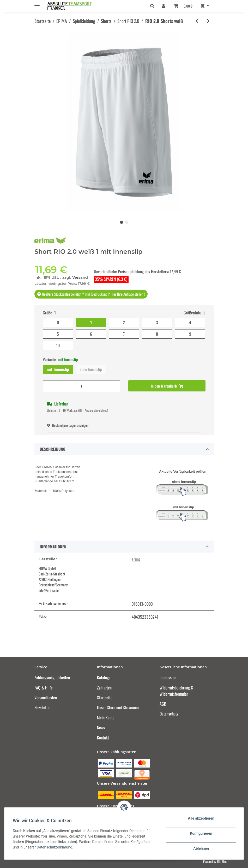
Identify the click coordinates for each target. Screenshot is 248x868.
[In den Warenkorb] (167, 386)
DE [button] (203, 6)
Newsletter (43, 707)
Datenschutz (169, 714)
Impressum (168, 677)
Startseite (105, 698)
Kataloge (104, 677)
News (101, 727)
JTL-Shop (222, 861)
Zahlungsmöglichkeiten (52, 677)
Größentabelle (195, 313)
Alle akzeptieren (201, 818)
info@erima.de (49, 590)
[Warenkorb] (183, 6)
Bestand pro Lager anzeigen (68, 425)
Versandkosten (46, 698)
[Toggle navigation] (37, 3)
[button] (154, 6)
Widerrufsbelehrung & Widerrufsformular (177, 691)
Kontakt (103, 738)
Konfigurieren (201, 833)
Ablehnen (201, 848)
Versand (80, 277)
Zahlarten (104, 688)
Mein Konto (106, 718)
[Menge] (81, 386)
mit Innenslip (58, 369)
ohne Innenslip (91, 369)
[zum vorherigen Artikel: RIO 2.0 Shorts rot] (197, 21)
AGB (163, 704)
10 (58, 345)
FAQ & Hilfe (44, 688)
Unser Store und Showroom (118, 707)
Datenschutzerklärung (55, 847)
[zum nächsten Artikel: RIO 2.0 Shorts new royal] (208, 21)
